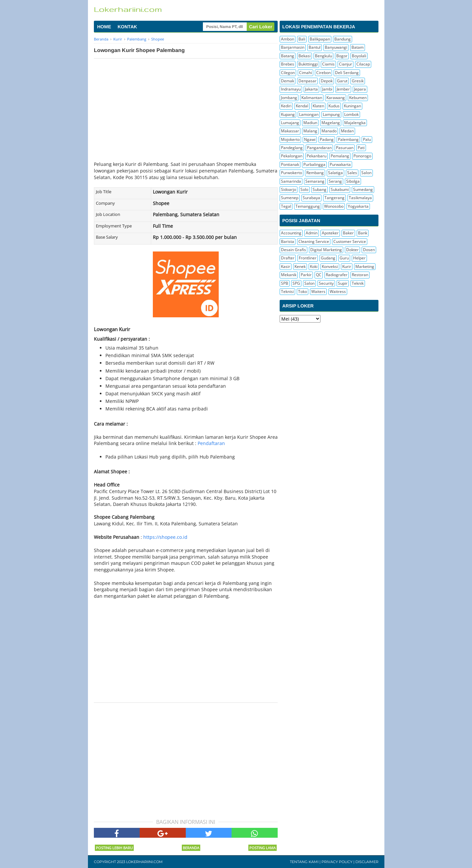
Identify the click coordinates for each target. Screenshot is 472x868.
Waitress (338, 291)
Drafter (288, 258)
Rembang (315, 173)
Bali (302, 39)
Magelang (331, 123)
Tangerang (334, 198)
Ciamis (328, 64)
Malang (310, 131)
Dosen (369, 250)
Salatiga (335, 173)
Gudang (328, 258)
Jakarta (311, 89)
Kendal (302, 106)
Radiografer (337, 275)
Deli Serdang (347, 73)
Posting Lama (263, 848)
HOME (104, 27)
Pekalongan (292, 156)
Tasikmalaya (360, 198)
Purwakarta (340, 164)
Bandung (343, 39)
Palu (367, 139)
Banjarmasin (293, 47)
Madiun (310, 123)
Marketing (365, 266)
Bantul (315, 47)
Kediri (286, 106)
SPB (285, 283)
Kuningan (352, 106)
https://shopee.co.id (165, 537)
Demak (288, 81)
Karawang (336, 98)
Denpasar (307, 81)
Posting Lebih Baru (114, 848)
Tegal (286, 206)
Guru (344, 258)
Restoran (360, 275)
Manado (329, 131)
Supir (343, 283)
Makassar (290, 131)
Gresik (358, 81)
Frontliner (308, 258)
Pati (361, 148)
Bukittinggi (308, 64)
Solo (304, 189)
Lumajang (290, 123)
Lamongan (309, 114)
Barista (288, 241)
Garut (342, 81)
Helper (359, 258)
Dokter (352, 250)
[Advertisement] (186, 108)
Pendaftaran (211, 443)
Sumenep (290, 198)
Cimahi (305, 73)
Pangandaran (319, 148)
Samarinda (291, 181)
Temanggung (308, 206)
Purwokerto (292, 173)
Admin (312, 233)
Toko (303, 291)
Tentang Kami (304, 862)
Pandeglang (292, 148)
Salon (366, 173)
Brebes (288, 64)
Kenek (300, 266)
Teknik (358, 283)
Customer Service (350, 241)
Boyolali (359, 56)
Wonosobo (334, 206)
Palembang (348, 139)
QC (319, 275)
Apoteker (330, 233)
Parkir (306, 275)
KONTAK (127, 27)
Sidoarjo (289, 189)
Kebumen (358, 98)
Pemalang (340, 156)
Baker (348, 233)
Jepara (360, 89)
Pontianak (290, 164)
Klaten (318, 106)
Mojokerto (290, 139)
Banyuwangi (336, 47)
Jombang (289, 98)
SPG (296, 283)
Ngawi (310, 139)
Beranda (191, 848)
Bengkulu (323, 56)
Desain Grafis (293, 250)
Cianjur (346, 64)
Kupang (288, 114)
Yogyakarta (358, 206)
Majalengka (355, 123)
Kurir (347, 266)
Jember (343, 89)
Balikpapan (320, 39)
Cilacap (363, 64)
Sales (352, 173)
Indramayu (291, 89)
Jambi (327, 89)
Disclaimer (367, 862)
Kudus (334, 106)
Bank (363, 233)
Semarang (315, 181)
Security (326, 283)
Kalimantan (312, 98)
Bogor (342, 56)
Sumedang (363, 189)
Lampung (331, 114)
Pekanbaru (317, 156)
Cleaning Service (314, 241)
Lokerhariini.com (144, 862)
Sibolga (353, 181)
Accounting (291, 233)
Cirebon (323, 73)
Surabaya (311, 198)
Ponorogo (362, 156)
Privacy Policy (337, 862)
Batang (288, 56)
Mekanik (289, 275)
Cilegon (288, 73)
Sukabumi (340, 189)
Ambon (288, 39)
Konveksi (330, 266)
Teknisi (287, 291)
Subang (319, 189)
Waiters (318, 291)
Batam (358, 47)
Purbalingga (314, 164)
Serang (335, 181)
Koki (314, 266)
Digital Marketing (326, 250)
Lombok (351, 114)
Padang (327, 139)
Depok (327, 81)
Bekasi (305, 56)
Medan (347, 131)
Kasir (286, 266)
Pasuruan (345, 148)
